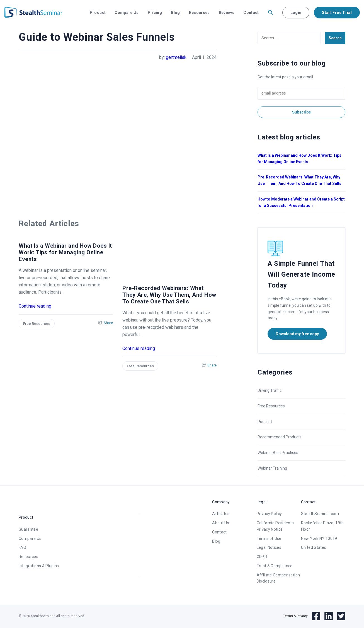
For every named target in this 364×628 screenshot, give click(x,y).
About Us (221, 523)
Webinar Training (272, 468)
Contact (251, 13)
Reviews (227, 13)
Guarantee (28, 529)
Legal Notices (269, 547)
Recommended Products (280, 437)
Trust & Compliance (275, 566)
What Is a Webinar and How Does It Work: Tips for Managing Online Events (65, 252)
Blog (175, 13)
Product (98, 13)
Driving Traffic (270, 390)
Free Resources (37, 324)
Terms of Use (269, 538)
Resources (199, 13)
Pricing (155, 13)
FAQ (22, 547)
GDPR (262, 557)
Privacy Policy (269, 514)
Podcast (265, 422)
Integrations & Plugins (39, 566)
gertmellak (176, 57)
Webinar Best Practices (278, 453)
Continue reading (35, 306)
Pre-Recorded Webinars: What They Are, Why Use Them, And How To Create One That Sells (169, 295)
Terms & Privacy (295, 616)
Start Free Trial (337, 13)
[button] (271, 13)
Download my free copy (297, 334)
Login (296, 13)
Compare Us (127, 13)
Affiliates (221, 514)
